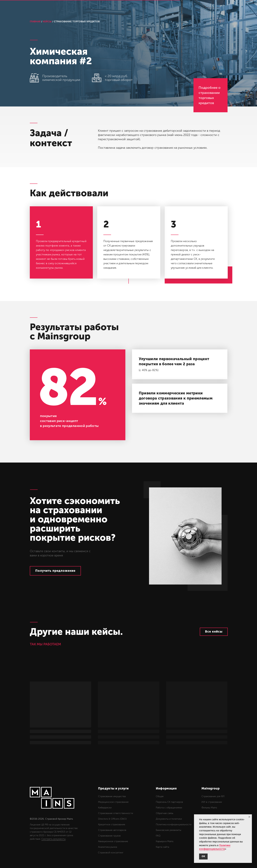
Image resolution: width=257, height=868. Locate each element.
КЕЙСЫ (47, 22)
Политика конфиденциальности (174, 824)
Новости (166, 8)
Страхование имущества (112, 796)
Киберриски (105, 808)
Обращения (208, 8)
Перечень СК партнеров (169, 802)
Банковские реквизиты (169, 830)
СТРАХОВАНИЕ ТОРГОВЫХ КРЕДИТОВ (77, 22)
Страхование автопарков (112, 830)
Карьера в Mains (165, 841)
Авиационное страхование (113, 841)
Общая (160, 796)
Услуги (104, 8)
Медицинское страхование (113, 802)
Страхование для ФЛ (213, 796)
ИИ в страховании (212, 802)
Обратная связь (165, 813)
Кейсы (120, 8)
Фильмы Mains (209, 808)
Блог (150, 8)
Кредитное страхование (112, 824)
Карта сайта (162, 847)
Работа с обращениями (169, 808)
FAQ (158, 836)
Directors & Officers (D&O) (112, 819)
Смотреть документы (53, 839)
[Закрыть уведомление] (249, 817)
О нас (136, 8)
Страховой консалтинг (111, 853)
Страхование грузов (109, 836)
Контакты (186, 8)
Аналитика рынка (108, 847)
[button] (55, 571)
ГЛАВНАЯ (35, 22)
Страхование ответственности (116, 813)
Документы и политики (169, 819)
